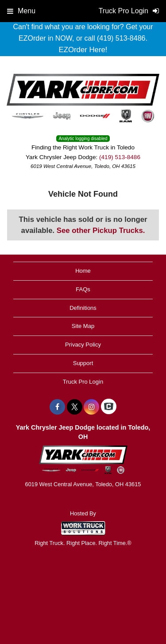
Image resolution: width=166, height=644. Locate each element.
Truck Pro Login (83, 382)
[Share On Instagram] (91, 407)
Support (83, 363)
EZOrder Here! (83, 50)
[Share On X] (75, 407)
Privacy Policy (83, 345)
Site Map (83, 326)
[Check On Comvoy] (109, 407)
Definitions (83, 308)
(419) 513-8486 (120, 157)
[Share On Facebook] (57, 407)
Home (83, 271)
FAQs (83, 289)
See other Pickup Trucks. (101, 231)
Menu (21, 11)
